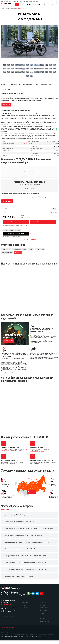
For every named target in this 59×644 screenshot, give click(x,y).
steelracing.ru (20, 633)
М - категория (27, 144)
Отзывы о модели (46, 84)
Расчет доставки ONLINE (30, 84)
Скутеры (42, 618)
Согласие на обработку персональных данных (11, 630)
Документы (25, 602)
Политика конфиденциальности (8, 628)
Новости (24, 605)
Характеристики (15, 84)
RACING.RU (6, 4)
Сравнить (33, 239)
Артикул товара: (4, 208)
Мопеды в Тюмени (40, 249)
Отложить (27, 239)
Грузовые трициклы (45, 621)
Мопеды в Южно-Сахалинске (20, 249)
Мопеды (7, 8)
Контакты (25, 608)
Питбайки (42, 616)
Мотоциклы (43, 602)
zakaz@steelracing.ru (33, 1)
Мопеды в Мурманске (7, 252)
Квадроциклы (43, 610)
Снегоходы (42, 605)
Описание (4, 84)
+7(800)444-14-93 (22, 1)
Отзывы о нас (6, 89)
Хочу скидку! (6, 105)
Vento (29, 141)
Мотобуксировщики (45, 608)
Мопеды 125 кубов (13, 8)
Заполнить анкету (7, 201)
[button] (54, 208)
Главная (3, 8)
